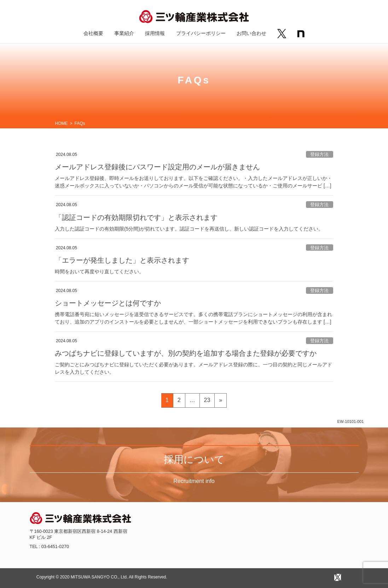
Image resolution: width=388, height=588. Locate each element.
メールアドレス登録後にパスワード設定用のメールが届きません (157, 167)
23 (207, 401)
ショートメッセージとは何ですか (108, 303)
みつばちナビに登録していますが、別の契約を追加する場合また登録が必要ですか (186, 353)
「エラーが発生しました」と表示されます (122, 260)
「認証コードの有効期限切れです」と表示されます (136, 217)
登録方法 (319, 154)
